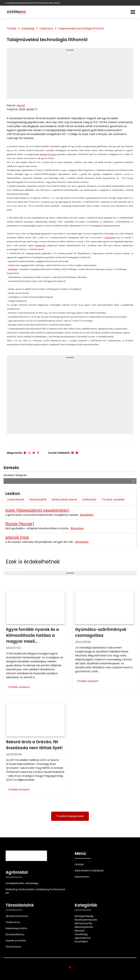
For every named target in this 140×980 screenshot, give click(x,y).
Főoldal (12, 28)
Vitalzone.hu (13, 922)
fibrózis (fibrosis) (20, 524)
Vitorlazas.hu (13, 947)
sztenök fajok (17, 537)
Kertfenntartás (83, 923)
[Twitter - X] (34, 453)
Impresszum (82, 877)
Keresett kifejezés (15, 475)
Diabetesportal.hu (16, 928)
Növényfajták (38, 499)
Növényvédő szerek (64, 499)
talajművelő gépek (48, 154)
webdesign (32, 883)
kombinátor (13, 269)
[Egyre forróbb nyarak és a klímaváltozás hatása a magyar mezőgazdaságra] (35, 642)
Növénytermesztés (86, 920)
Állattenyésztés (84, 927)
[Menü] (133, 12)
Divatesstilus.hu (15, 934)
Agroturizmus (83, 938)
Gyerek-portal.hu (16, 941)
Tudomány (46, 28)
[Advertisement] (70, 75)
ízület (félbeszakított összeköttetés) (37, 510)
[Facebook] (25, 453)
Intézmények (16, 499)
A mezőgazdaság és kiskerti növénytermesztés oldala (32, 3)
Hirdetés (70, 50)
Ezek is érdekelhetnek (33, 562)
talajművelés (110, 237)
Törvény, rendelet (113, 499)
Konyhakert (81, 942)
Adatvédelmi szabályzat (89, 871)
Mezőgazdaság (84, 916)
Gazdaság (28, 28)
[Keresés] (134, 481)
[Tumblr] (38, 453)
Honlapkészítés (15, 883)
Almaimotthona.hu (17, 916)
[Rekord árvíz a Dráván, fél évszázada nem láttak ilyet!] (35, 750)
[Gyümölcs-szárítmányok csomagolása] (105, 642)
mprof (21, 105)
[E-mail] (29, 453)
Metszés (80, 931)
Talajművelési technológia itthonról (81, 28)
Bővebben (87, 515)
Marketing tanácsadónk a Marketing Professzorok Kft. (35, 891)
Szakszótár (89, 499)
